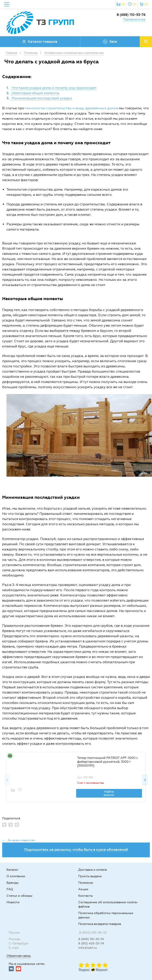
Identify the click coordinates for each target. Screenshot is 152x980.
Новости (13, 902)
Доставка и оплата (92, 870)
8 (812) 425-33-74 (91, 943)
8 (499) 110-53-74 (131, 15)
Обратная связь (19, 956)
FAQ (10, 889)
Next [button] (145, 780)
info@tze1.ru (88, 948)
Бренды (12, 883)
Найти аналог (109, 793)
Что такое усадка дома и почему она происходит (54, 88)
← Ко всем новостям (19, 840)
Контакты (86, 896)
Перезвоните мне (134, 19)
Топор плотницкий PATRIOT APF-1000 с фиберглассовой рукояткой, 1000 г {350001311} (108, 762)
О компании (16, 876)
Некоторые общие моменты (35, 93)
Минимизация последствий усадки (41, 98)
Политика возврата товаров (100, 924)
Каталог (13, 870)
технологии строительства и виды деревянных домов (71, 108)
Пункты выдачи (90, 876)
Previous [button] (7, 780)
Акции (83, 889)
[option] (76, 777)
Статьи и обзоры (19, 896)
